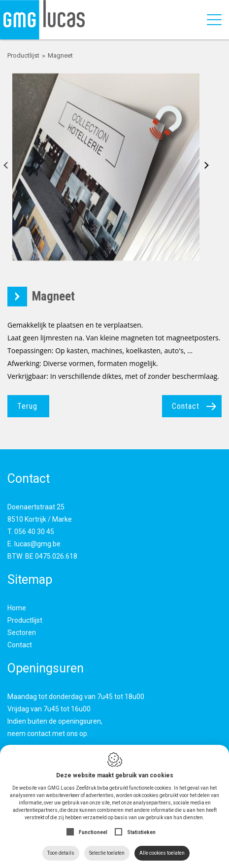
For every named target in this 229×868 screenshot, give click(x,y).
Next (203, 167)
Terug (27, 406)
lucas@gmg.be (37, 544)
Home (17, 608)
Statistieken (141, 832)
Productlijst (25, 620)
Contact (186, 406)
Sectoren (22, 633)
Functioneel (93, 832)
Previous (9, 167)
